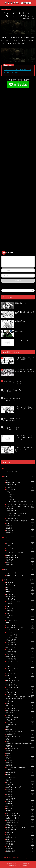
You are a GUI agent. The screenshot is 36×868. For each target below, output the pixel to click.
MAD (20, 587)
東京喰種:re (20, 792)
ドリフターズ (20, 673)
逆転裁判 (20, 526)
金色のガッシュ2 (20, 837)
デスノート (20, 664)
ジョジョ (20, 632)
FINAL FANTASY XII (20, 482)
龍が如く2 (20, 530)
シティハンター (20, 625)
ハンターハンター (20, 678)
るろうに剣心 (20, 599)
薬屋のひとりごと (20, 825)
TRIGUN (20, 592)
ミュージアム (20, 708)
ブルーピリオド (20, 692)
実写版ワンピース (20, 562)
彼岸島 (20, 775)
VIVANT (20, 541)
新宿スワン (20, 785)
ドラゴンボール (20, 671)
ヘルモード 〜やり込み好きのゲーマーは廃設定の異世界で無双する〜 (20, 698)
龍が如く (20, 528)
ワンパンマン (20, 713)
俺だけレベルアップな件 (20, 732)
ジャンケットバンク (20, 630)
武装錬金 (20, 797)
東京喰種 (20, 790)
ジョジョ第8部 (20, 645)
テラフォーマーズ (20, 661)
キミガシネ (20, 487)
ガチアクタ (20, 611)
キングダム (20, 616)
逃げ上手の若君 (20, 830)
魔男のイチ (20, 849)
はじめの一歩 (20, 597)
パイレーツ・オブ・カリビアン (20, 575)
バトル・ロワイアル (20, 680)
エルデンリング (20, 485)
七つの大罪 (20, 722)
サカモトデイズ (20, 623)
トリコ (20, 666)
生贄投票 (20, 804)
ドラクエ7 (12, 497)
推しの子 (20, 782)
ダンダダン (20, 654)
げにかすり (20, 594)
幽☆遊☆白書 (20, 772)
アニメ (19, 468)
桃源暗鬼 (20, 794)
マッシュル (20, 706)
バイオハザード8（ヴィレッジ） (18, 514)
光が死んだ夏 (20, 734)
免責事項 (25, 863)
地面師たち (20, 560)
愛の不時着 (20, 565)
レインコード (20, 523)
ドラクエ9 (12, 499)
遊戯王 (20, 835)
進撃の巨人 (20, 832)
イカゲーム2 (20, 546)
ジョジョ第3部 (20, 640)
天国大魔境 (20, 763)
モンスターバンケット (20, 711)
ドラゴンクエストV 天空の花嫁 (20, 502)
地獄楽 (20, 756)
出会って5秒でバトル (20, 737)
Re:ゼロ (20, 590)
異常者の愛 (20, 806)
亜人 (20, 727)
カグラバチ (20, 609)
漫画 (19, 580)
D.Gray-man (20, 583)
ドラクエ (20, 492)
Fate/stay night (20, 585)
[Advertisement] (18, 109)
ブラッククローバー (20, 687)
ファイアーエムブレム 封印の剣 (20, 521)
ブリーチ (20, 690)
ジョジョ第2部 (13, 637)
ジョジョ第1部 (13, 635)
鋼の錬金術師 (20, 842)
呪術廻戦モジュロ (20, 748)
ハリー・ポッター (6, 9)
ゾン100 (20, 649)
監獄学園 (20, 809)
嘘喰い (20, 753)
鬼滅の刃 (20, 846)
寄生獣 (20, 770)
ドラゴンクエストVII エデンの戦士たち (20, 504)
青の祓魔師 (20, 844)
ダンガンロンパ (20, 490)
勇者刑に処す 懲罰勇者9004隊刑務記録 (20, 744)
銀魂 (20, 839)
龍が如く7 (20, 533)
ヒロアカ (20, 683)
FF (20, 480)
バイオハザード (20, 511)
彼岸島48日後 (13, 777)
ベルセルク (20, 701)
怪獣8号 (20, 780)
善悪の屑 (20, 751)
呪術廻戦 (20, 746)
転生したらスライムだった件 (20, 827)
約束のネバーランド (20, 818)
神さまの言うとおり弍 (20, 816)
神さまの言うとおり (20, 813)
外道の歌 (20, 760)
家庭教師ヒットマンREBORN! (20, 767)
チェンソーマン (20, 657)
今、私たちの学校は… (20, 558)
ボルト (20, 703)
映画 (19, 569)
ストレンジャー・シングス (20, 553)
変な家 (20, 758)
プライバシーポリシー (14, 863)
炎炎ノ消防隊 (20, 799)
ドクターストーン (20, 668)
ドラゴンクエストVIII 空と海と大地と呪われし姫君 (20, 507)
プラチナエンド (20, 695)
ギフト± (20, 618)
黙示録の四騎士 (20, 851)
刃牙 (20, 739)
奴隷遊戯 (20, 765)
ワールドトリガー (20, 718)
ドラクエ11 (12, 495)
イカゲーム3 (20, 548)
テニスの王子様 (20, 659)
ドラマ (19, 537)
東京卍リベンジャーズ (20, 787)
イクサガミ (20, 551)
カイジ (20, 606)
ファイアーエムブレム (20, 519)
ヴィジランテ (20, 720)
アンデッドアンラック (20, 601)
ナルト (20, 676)
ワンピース (20, 715)
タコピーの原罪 (20, 652)
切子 (20, 741)
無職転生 (20, 801)
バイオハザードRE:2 (15, 516)
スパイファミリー (20, 647)
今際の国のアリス (20, 730)
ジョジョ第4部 (20, 642)
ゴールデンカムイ (20, 620)
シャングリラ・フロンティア (20, 628)
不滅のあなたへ (20, 725)
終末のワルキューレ (20, 820)
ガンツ (20, 613)
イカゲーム (20, 543)
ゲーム (19, 476)
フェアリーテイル (20, 685)
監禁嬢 (20, 811)
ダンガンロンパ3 (20, 472)
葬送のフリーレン (20, 823)
